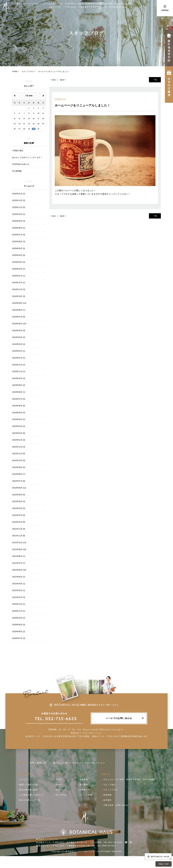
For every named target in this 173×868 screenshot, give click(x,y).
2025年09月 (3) (19, 221)
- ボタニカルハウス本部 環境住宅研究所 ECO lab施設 (129, 779)
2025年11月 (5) (19, 207)
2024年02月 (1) (19, 351)
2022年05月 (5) (19, 495)
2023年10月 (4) (19, 378)
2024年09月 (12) (19, 303)
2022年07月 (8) (19, 481)
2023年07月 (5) (19, 399)
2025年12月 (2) (19, 200)
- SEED (58, 779)
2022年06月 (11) (19, 488)
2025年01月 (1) (19, 276)
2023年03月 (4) (19, 426)
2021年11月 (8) (19, 536)
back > (63, 80)
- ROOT (58, 785)
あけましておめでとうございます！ (27, 157)
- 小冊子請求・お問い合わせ (115, 805)
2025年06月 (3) (19, 242)
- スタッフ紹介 (109, 785)
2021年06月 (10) (19, 570)
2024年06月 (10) (19, 324)
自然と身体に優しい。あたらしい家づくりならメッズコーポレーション (61, 763)
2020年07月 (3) (19, 638)
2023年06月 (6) (19, 406)
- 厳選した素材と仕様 (28, 785)
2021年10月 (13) (19, 543)
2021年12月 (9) (19, 529)
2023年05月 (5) (19, 413)
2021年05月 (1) (19, 577)
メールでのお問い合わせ (119, 718)
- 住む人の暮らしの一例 (29, 800)
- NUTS (58, 790)
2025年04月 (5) (19, 255)
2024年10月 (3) (19, 296)
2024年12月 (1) (19, 282)
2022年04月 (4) (19, 501)
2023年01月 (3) (19, 440)
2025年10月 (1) (19, 214)
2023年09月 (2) (19, 385)
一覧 (155, 80)
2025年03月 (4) (19, 262)
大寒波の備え (18, 151)
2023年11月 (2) (19, 371)
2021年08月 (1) (19, 556)
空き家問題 (17, 171)
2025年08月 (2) (19, 228)
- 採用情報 (107, 795)
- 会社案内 (107, 800)
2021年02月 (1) (19, 590)
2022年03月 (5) (19, 508)
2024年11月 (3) (19, 289)
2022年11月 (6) (19, 454)
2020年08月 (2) (19, 631)
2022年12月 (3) (19, 447)
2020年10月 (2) (19, 618)
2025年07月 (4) (19, 235)
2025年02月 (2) (19, 269)
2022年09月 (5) (19, 467)
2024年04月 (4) (19, 337)
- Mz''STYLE (61, 795)
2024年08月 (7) (19, 310)
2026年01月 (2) (19, 194)
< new (53, 80)
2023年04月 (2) (19, 419)
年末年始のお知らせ (21, 164)
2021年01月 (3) (19, 597)
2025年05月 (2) (19, 248)
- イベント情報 (85, 795)
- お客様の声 (84, 790)
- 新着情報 (83, 779)
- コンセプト (24, 779)
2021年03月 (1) (19, 584)
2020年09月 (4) (19, 625)
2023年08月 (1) (19, 392)
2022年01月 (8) (19, 522)
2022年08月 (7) (19, 474)
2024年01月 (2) (19, 358)
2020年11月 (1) (19, 611)
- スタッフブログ (110, 790)
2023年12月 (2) (19, 365)
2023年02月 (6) (19, 433)
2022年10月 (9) (19, 460)
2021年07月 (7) (19, 563)
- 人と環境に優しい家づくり (31, 795)
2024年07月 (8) (19, 317)
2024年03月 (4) (19, 344)
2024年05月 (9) (19, 330)
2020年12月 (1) (19, 604)
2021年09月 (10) (19, 549)
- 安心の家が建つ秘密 (28, 790)
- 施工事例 (83, 785)
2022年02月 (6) (19, 515)
